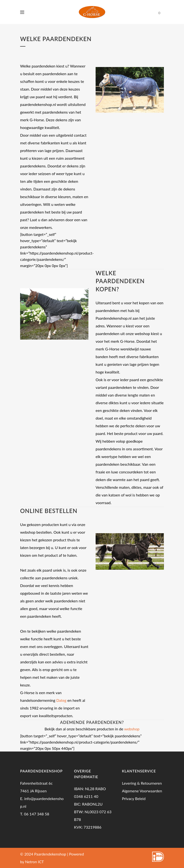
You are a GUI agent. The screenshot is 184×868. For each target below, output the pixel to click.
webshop (132, 729)
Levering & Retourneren (142, 783)
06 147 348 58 (37, 814)
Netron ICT (34, 862)
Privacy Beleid (134, 798)
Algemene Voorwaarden (142, 791)
